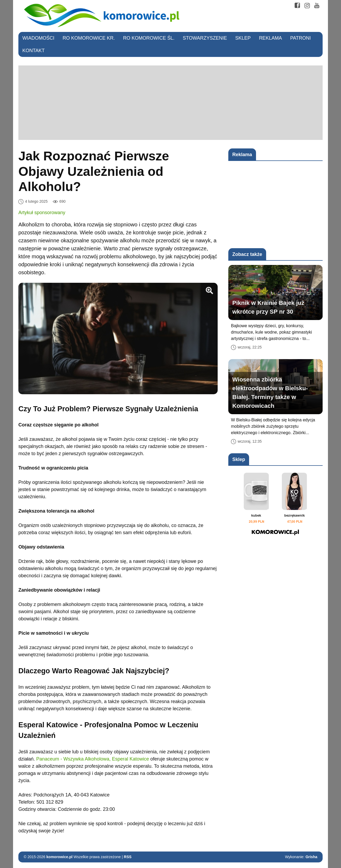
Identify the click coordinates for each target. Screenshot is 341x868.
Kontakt (34, 51)
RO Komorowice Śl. (149, 38)
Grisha (311, 857)
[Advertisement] (170, 103)
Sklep (243, 38)
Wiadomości (38, 38)
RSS (128, 857)
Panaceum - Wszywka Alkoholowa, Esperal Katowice (93, 759)
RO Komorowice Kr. (89, 38)
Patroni (300, 38)
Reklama (270, 38)
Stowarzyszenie (205, 38)
